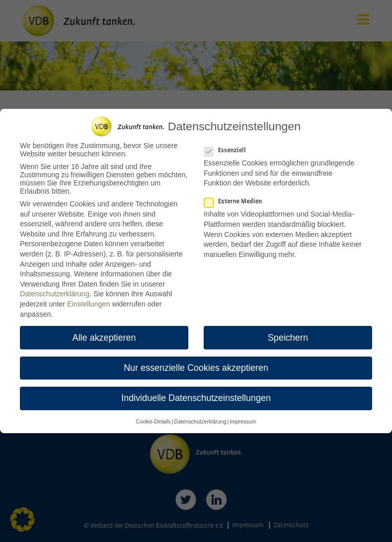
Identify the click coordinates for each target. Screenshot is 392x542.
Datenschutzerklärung (55, 290)
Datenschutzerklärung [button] (200, 417)
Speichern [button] (288, 333)
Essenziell (228, 146)
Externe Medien (236, 197)
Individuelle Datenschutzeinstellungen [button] (196, 393)
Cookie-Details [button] (153, 417)
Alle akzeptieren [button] (104, 333)
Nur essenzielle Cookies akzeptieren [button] (196, 363)
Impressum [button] (243, 417)
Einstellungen (89, 300)
